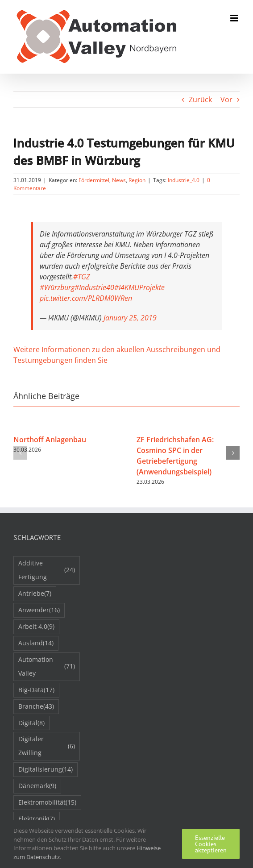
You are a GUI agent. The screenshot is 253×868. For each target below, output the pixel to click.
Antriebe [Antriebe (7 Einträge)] (35, 594)
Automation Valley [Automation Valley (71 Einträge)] (47, 666)
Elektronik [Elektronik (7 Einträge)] (37, 819)
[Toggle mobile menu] (235, 18)
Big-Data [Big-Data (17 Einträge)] (36, 690)
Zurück (200, 100)
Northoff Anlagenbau (50, 440)
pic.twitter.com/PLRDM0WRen (86, 298)
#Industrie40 (94, 287)
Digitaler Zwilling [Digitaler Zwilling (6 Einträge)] (47, 746)
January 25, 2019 (130, 318)
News (119, 180)
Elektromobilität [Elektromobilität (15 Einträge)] (47, 803)
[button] (20, 453)
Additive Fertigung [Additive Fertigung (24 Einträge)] (47, 570)
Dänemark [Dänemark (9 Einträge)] (37, 786)
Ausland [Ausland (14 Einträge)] (36, 643)
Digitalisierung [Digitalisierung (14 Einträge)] (46, 770)
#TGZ (82, 277)
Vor (226, 100)
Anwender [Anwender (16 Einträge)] (39, 610)
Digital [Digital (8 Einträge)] (31, 723)
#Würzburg (57, 287)
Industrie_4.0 (184, 180)
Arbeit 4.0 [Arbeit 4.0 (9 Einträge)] (36, 627)
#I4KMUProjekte (139, 287)
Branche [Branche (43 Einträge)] (36, 707)
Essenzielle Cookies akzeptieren (211, 844)
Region (137, 180)
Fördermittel (94, 180)
